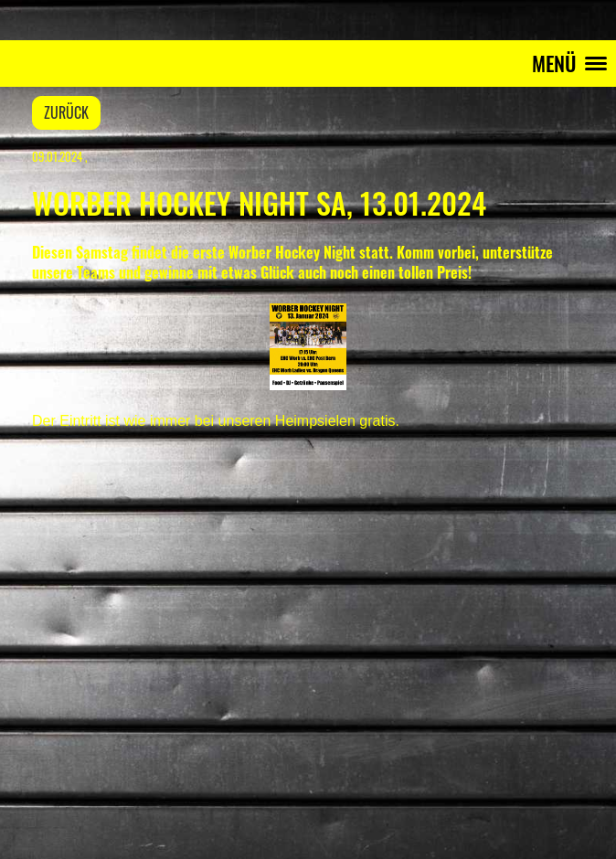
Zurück (66, 112)
